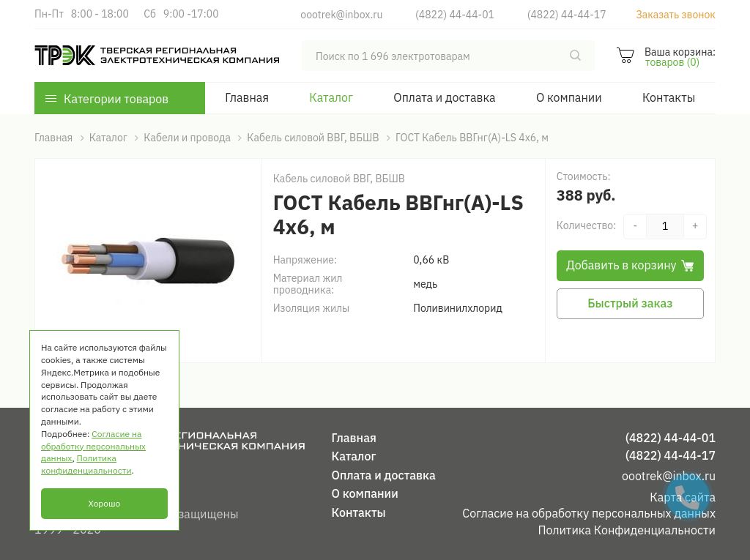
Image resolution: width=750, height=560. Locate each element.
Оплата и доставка (444, 97)
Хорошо (104, 503)
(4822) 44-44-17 (567, 15)
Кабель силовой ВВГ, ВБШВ (339, 179)
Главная (247, 97)
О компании (569, 97)
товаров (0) (672, 62)
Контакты (669, 97)
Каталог (331, 97)
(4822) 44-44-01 (455, 15)
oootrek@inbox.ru (341, 15)
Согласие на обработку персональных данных (589, 513)
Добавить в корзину (630, 265)
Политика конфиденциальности (86, 464)
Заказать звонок (676, 15)
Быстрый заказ (630, 303)
